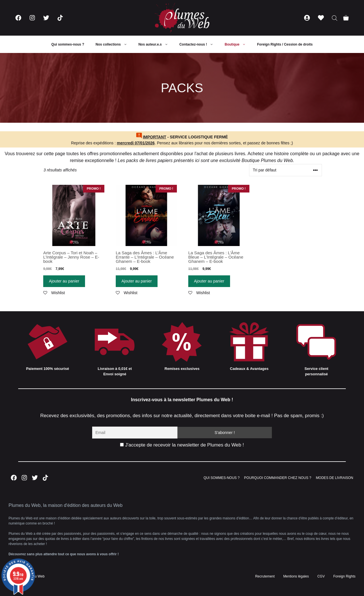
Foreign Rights (344, 576)
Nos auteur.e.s (156, 44)
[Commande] (286, 170)
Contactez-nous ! (199, 44)
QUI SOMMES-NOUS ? (222, 478)
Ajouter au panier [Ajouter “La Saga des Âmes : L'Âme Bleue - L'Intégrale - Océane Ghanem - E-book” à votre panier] (209, 281)
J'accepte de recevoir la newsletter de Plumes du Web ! (182, 445)
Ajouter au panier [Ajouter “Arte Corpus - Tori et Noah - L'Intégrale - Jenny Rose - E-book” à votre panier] (64, 281)
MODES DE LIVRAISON (335, 478)
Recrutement (265, 576)
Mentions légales (296, 576)
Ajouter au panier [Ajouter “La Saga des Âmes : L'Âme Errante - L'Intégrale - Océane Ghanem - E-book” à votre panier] (137, 281)
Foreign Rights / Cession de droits (285, 44)
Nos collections (114, 44)
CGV (321, 576)
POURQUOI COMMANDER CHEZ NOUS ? (278, 478)
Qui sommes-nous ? (68, 44)
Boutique (238, 44)
